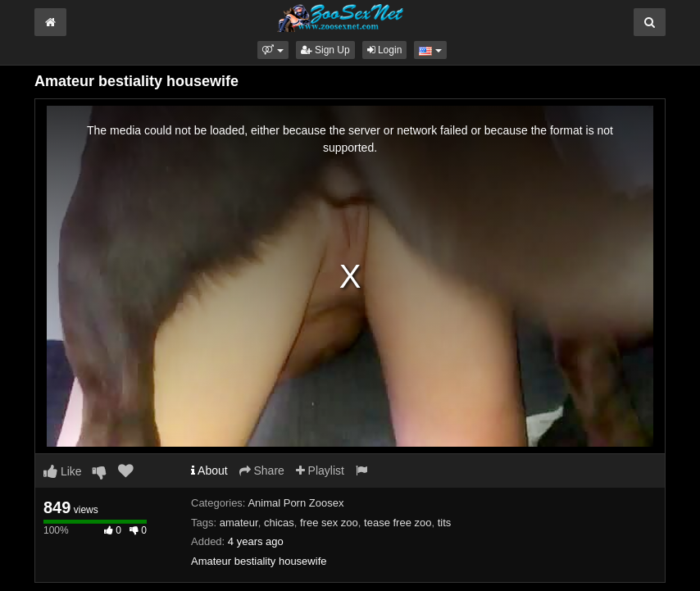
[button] (273, 50)
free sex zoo (329, 523)
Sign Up (325, 50)
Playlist (320, 471)
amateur (239, 523)
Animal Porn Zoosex (295, 503)
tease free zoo (398, 523)
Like (63, 471)
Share (262, 471)
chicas (279, 523)
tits (445, 523)
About (209, 471)
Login (385, 50)
